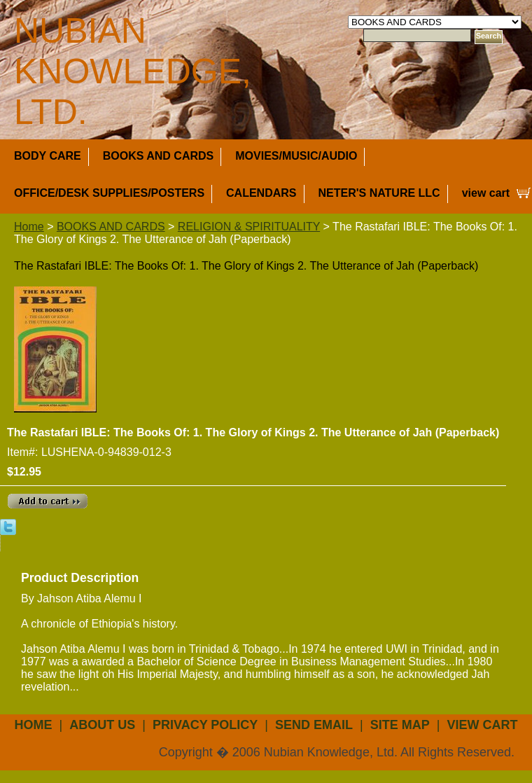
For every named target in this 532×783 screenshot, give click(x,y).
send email (314, 725)
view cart (486, 193)
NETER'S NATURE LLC (379, 193)
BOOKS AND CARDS (159, 156)
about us (102, 725)
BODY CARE (48, 156)
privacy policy (205, 725)
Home (29, 227)
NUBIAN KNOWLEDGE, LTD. (133, 71)
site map (400, 725)
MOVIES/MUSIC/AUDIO (296, 156)
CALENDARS (261, 193)
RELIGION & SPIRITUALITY (249, 227)
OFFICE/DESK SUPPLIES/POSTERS (109, 193)
